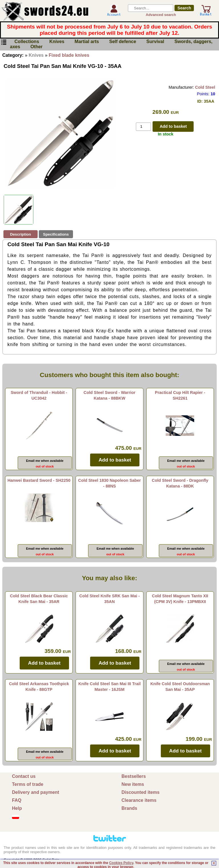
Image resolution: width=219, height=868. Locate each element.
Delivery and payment (36, 792)
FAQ (17, 800)
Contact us (24, 776)
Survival (155, 42)
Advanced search (161, 15)
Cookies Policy (121, 863)
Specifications (56, 234)
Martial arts (87, 42)
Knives (57, 42)
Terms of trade (28, 784)
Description (20, 234)
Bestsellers (134, 776)
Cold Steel (205, 87)
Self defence (123, 42)
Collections (27, 42)
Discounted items (140, 792)
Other (37, 47)
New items (133, 784)
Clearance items (139, 800)
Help (17, 808)
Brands (129, 808)
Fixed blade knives (69, 55)
